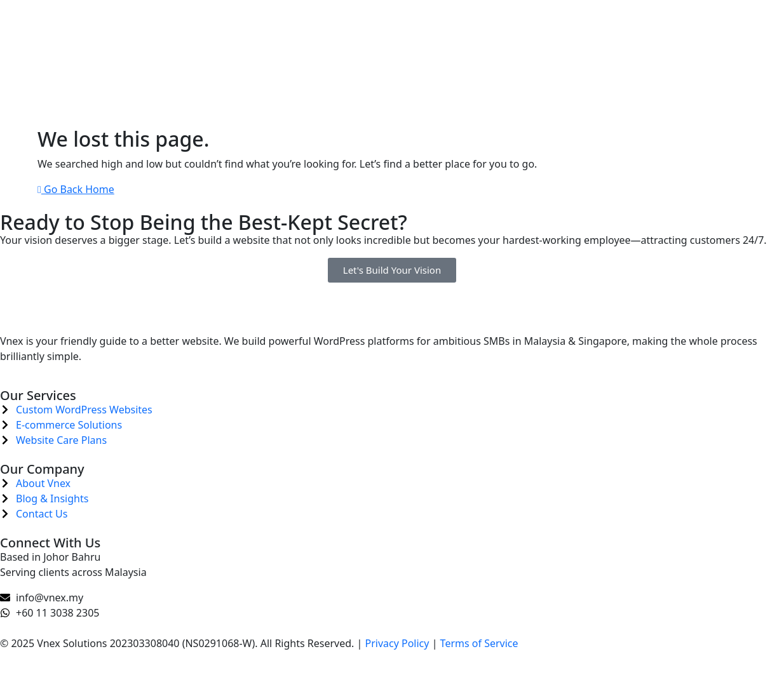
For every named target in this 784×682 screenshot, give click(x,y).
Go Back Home (76, 189)
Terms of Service (479, 643)
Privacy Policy (397, 643)
